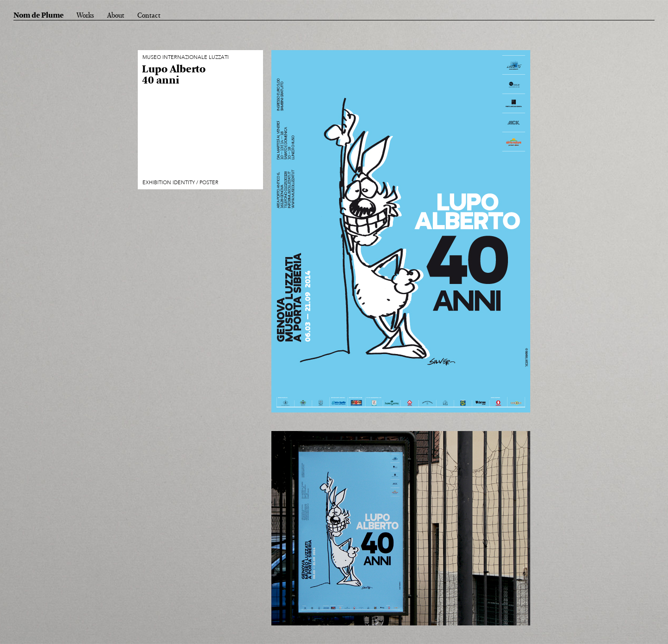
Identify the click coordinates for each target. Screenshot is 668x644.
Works (85, 16)
